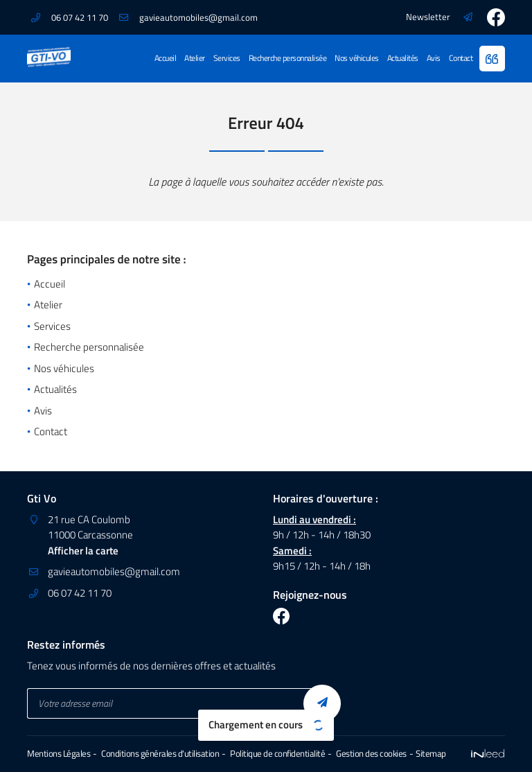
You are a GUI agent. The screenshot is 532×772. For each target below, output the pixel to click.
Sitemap (431, 754)
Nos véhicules (357, 58)
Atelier (195, 58)
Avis (434, 58)
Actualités (403, 58)
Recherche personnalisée (288, 58)
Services (227, 58)
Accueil (166, 58)
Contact (461, 58)
